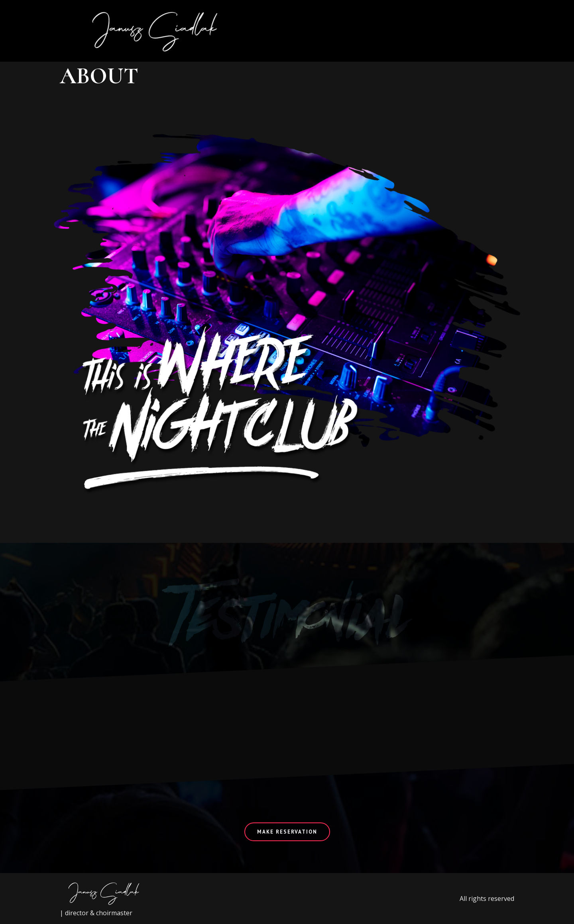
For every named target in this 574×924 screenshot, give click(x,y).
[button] (489, 31)
